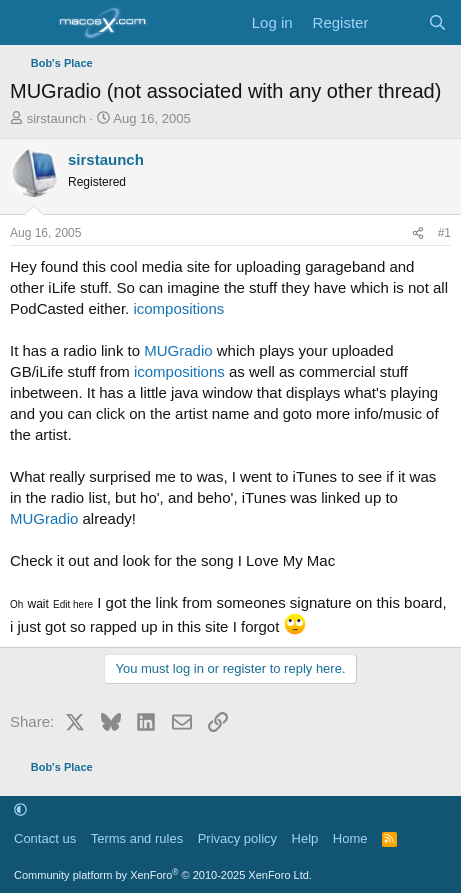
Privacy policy (237, 838)
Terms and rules (137, 838)
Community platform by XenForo (163, 875)
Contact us (45, 838)
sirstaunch (56, 118)
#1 (444, 233)
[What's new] (397, 22)
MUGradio (178, 350)
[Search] (437, 22)
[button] (20, 810)
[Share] (418, 233)
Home (350, 838)
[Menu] (27, 23)
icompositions (178, 308)
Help (305, 838)
